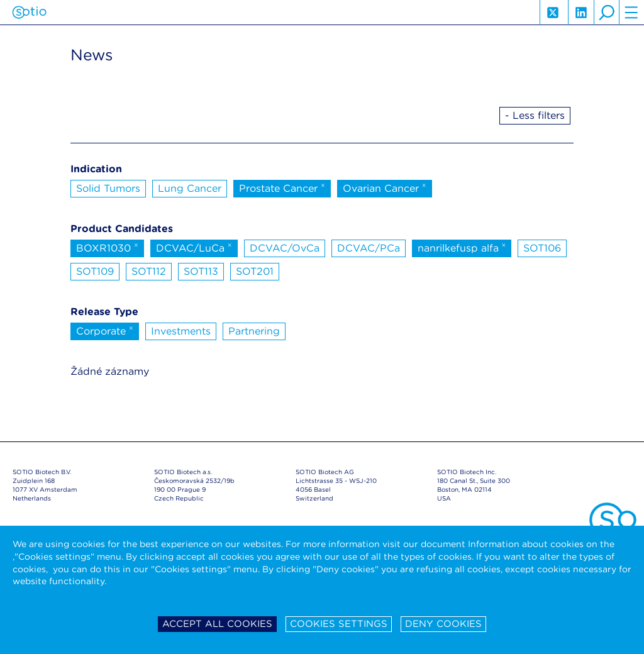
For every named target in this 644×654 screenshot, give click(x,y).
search (606, 13)
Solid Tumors (108, 188)
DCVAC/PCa (369, 248)
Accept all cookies (217, 624)
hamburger (631, 13)
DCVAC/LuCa (194, 247)
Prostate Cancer (282, 187)
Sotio (29, 13)
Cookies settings (339, 624)
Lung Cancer (190, 188)
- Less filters (535, 115)
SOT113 (201, 271)
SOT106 (542, 248)
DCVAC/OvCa (285, 248)
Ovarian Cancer (385, 187)
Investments (181, 331)
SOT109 (95, 271)
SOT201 (255, 271)
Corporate (105, 330)
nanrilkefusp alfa (462, 247)
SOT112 (149, 271)
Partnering (254, 331)
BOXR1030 (107, 247)
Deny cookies (443, 624)
